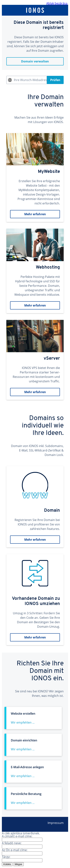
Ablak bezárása (57, 3)
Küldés (7, 864)
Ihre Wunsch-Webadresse (30, 80)
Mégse (18, 864)
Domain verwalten (35, 61)
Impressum (56, 823)
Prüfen (55, 80)
